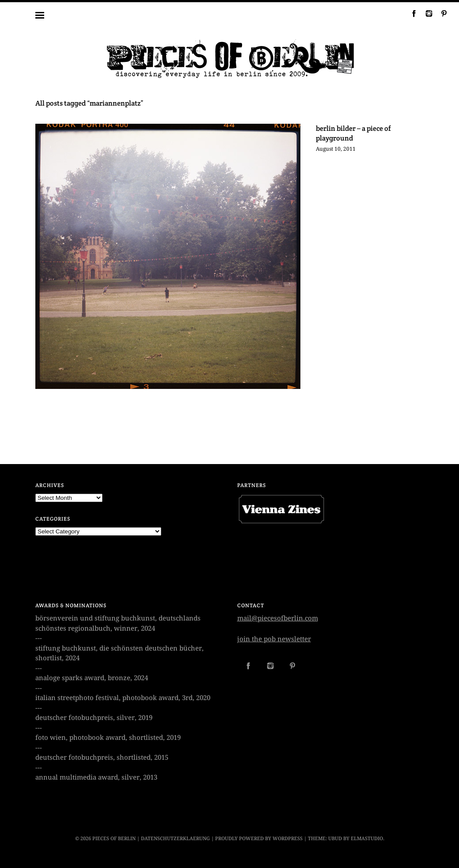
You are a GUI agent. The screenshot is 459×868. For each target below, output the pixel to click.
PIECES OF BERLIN (114, 839)
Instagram (425, 13)
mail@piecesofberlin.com (278, 618)
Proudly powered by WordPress (259, 839)
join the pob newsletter (274, 639)
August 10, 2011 (336, 149)
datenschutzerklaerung (175, 839)
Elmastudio (367, 839)
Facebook (410, 13)
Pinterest (440, 13)
